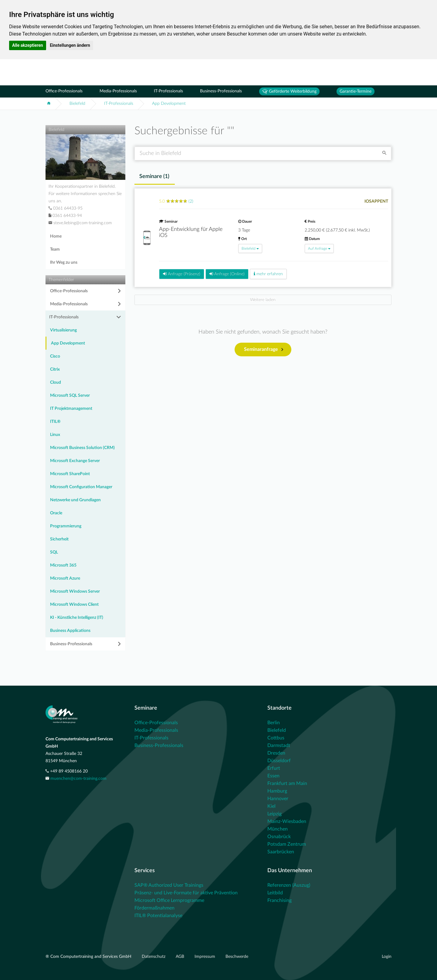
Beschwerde (237, 957)
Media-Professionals (118, 91)
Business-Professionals (221, 91)
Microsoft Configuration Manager (81, 487)
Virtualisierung (63, 330)
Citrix (55, 369)
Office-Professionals (64, 91)
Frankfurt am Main (287, 783)
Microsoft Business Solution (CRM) (82, 448)
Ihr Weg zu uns (64, 262)
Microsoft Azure (65, 578)
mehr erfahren (268, 274)
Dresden (276, 753)
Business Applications (70, 631)
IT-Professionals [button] (64, 317)
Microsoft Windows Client (74, 605)
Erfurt (274, 768)
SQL (54, 552)
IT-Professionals (168, 91)
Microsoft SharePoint (70, 474)
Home (56, 236)
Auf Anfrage (319, 248)
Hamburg (277, 791)
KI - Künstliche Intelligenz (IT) (77, 618)
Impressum (205, 957)
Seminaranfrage (264, 350)
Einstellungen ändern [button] (70, 45)
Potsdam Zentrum (287, 844)
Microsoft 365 (63, 565)
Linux (55, 435)
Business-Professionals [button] (71, 644)
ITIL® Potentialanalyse (158, 916)
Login (387, 957)
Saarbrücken (281, 852)
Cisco (55, 356)
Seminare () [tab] (154, 176)
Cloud (56, 382)
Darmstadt (279, 745)
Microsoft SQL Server (70, 396)
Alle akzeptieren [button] (28, 45)
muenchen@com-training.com (78, 779)
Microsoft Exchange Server (75, 461)
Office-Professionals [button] (69, 291)
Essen (273, 776)
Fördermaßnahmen (154, 908)
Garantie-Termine (356, 91)
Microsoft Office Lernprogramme (169, 900)
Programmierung (66, 526)
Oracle (56, 513)
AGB (181, 957)
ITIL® (55, 422)
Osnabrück (279, 837)
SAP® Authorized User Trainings (169, 885)
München (278, 829)
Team (55, 249)
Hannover (278, 799)
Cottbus (276, 738)
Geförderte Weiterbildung (289, 91)
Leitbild (275, 893)
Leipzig (274, 814)
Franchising (279, 900)
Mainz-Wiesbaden (287, 821)
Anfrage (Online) (227, 274)
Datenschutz (154, 957)
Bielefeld (77, 104)
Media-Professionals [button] (69, 304)
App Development (169, 104)
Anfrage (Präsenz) (182, 274)
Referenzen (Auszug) (289, 885)
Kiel (271, 806)
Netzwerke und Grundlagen (75, 500)
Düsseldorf (279, 761)
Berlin (274, 723)
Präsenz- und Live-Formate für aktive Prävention (186, 893)
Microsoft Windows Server (75, 591)
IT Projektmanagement (71, 409)
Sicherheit (59, 539)
